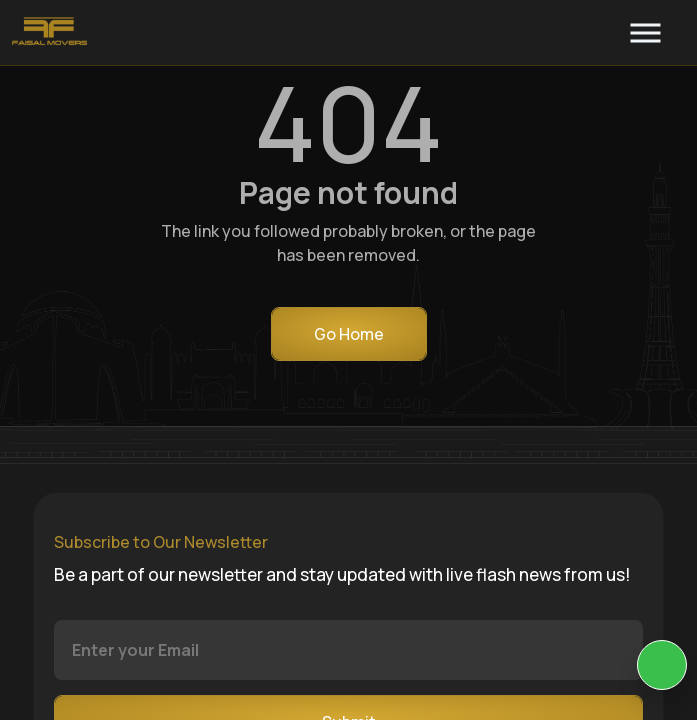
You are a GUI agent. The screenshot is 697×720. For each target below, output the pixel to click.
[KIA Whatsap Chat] (662, 665)
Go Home (349, 334)
